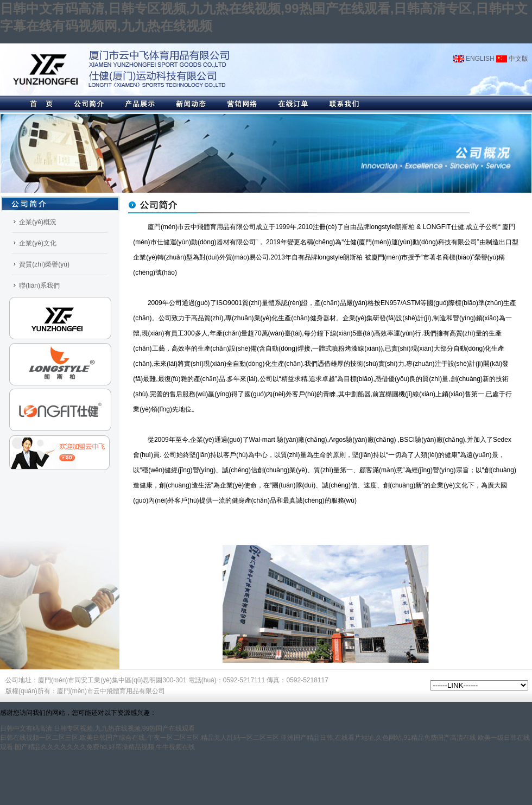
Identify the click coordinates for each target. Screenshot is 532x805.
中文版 (512, 59)
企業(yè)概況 (38, 222)
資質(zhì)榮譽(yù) (44, 264)
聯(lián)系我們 (39, 286)
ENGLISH (474, 59)
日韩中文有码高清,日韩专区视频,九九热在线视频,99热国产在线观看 (97, 728)
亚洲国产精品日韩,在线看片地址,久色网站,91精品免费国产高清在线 (378, 738)
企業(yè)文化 (38, 243)
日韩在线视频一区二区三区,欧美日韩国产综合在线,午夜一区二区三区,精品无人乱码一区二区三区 (140, 738)
